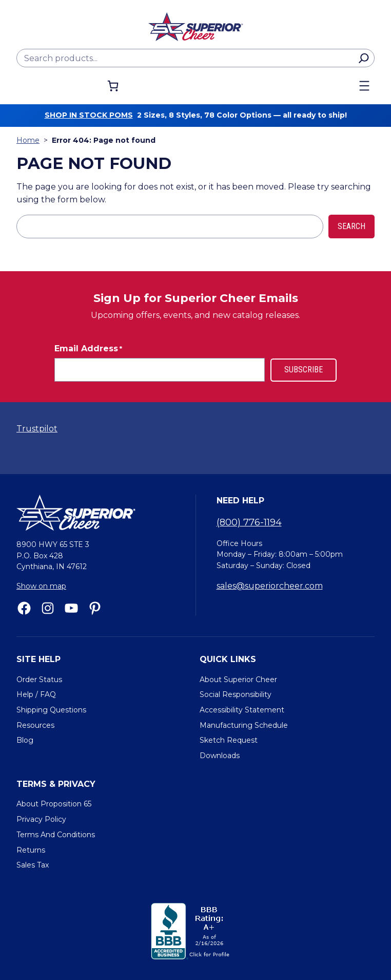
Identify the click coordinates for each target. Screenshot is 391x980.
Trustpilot (37, 429)
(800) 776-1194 (249, 522)
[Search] (364, 58)
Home (28, 140)
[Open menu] (364, 86)
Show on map (41, 586)
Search (351, 226)
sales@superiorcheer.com (270, 586)
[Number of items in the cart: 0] (113, 86)
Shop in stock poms (89, 115)
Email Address (88, 349)
